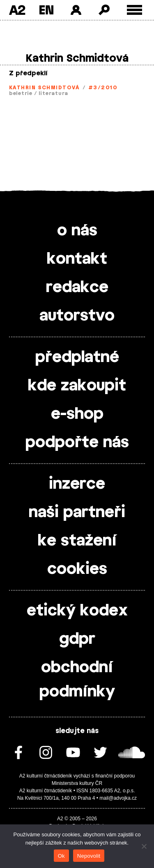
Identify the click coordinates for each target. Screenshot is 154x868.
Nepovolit (89, 856)
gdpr (77, 639)
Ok (61, 856)
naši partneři (77, 513)
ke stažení (77, 541)
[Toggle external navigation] (134, 10)
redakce (77, 288)
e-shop (77, 414)
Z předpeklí (28, 73)
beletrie (21, 93)
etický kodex (77, 611)
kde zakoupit (77, 386)
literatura (53, 93)
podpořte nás (77, 443)
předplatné (77, 357)
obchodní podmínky (77, 680)
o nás (77, 231)
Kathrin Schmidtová (44, 88)
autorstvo (77, 316)
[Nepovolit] (144, 846)
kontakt (77, 259)
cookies (77, 569)
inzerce (77, 484)
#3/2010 (103, 88)
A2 (17, 10)
